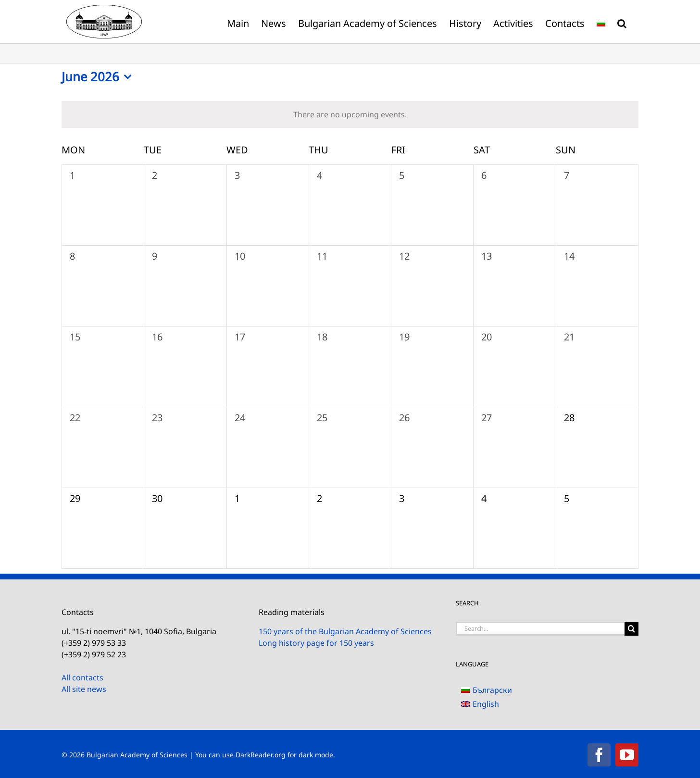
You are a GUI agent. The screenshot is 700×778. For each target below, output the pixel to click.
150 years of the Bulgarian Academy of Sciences (345, 631)
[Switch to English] (487, 704)
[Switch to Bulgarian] (601, 22)
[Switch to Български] (487, 690)
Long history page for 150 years (316, 643)
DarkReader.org (261, 755)
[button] (622, 22)
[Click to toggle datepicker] (99, 77)
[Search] (631, 629)
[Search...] (540, 629)
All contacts (82, 678)
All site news (84, 689)
